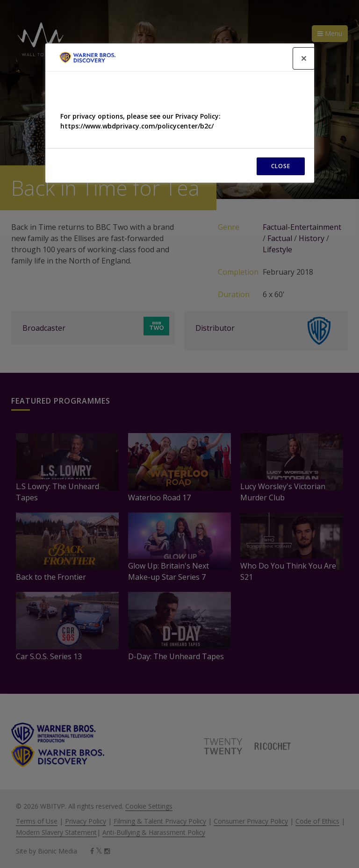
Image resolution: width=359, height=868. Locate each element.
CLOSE (281, 166)
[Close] (304, 58)
